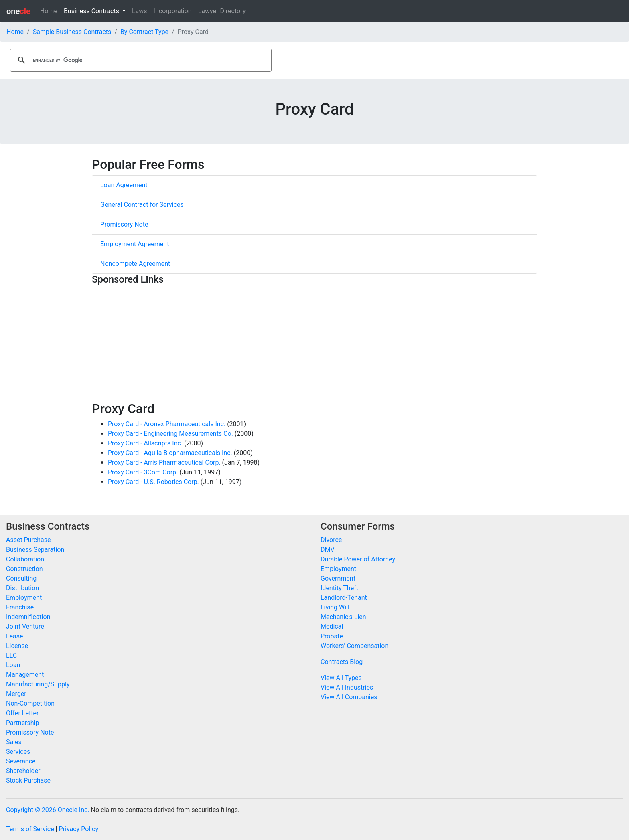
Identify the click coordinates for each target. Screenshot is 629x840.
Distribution (22, 588)
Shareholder (23, 771)
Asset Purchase (28, 540)
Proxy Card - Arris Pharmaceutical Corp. (164, 463)
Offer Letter (22, 713)
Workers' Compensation (354, 646)
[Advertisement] (314, 345)
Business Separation (35, 550)
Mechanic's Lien (343, 617)
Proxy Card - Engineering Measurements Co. (170, 434)
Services (18, 752)
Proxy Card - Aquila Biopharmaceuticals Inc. (170, 453)
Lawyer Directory (222, 11)
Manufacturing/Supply (38, 684)
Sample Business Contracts (72, 32)
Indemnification (28, 617)
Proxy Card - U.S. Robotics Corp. (153, 482)
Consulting (21, 578)
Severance (21, 761)
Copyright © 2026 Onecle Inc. (48, 810)
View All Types (341, 678)
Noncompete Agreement (135, 264)
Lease (15, 636)
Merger (16, 694)
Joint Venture (25, 626)
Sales (14, 742)
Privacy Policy (78, 829)
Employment (24, 598)
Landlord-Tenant (344, 598)
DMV (328, 550)
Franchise (20, 607)
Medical (332, 626)
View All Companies (349, 697)
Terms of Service (30, 829)
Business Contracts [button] (92, 11)
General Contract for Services (142, 205)
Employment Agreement (135, 244)
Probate (332, 636)
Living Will (335, 607)
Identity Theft (339, 588)
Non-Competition (30, 703)
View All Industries (347, 687)
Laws (140, 11)
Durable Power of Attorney (358, 559)
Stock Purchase (28, 780)
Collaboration (25, 559)
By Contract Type (144, 32)
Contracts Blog (342, 662)
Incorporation (173, 11)
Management (25, 675)
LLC (11, 655)
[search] (140, 60)
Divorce (331, 540)
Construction (24, 569)
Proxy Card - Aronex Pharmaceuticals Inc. (167, 424)
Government (338, 578)
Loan (13, 665)
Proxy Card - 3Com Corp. (143, 472)
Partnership (22, 723)
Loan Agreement (124, 185)
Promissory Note (124, 224)
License (17, 646)
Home (49, 11)
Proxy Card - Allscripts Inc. (145, 443)
